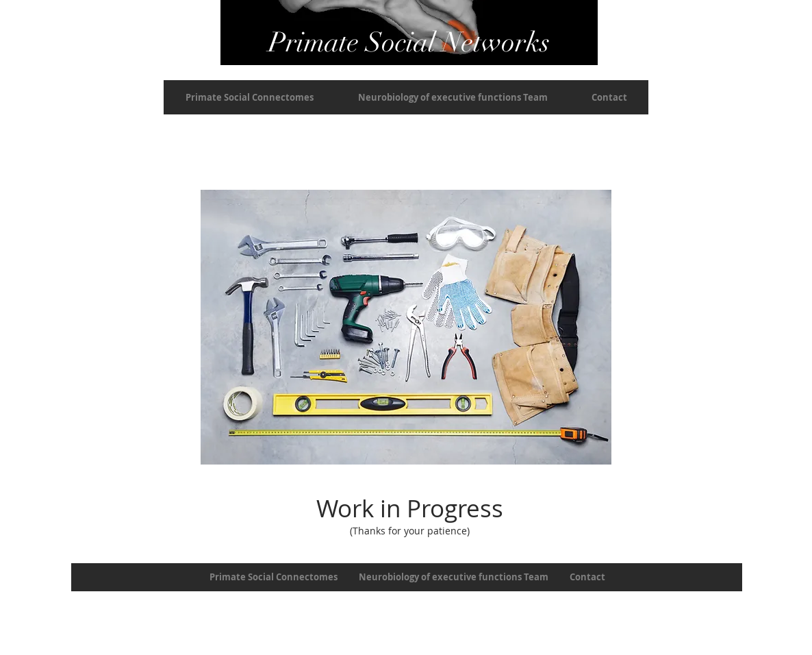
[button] (250, 97)
